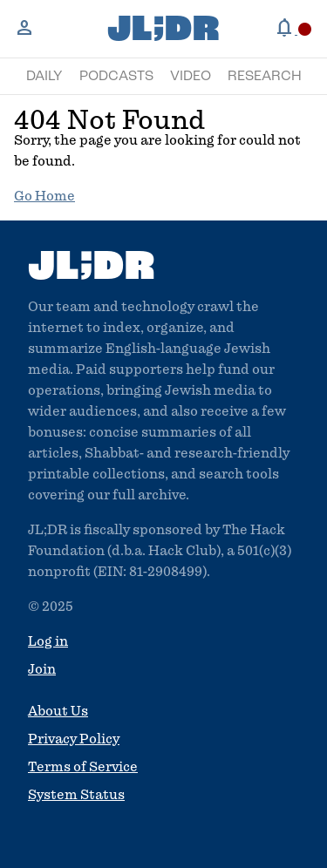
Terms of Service (83, 767)
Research (265, 77)
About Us (58, 711)
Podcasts (116, 77)
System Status (76, 795)
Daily (44, 77)
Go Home (44, 196)
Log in (48, 641)
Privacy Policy (74, 739)
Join (42, 669)
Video (191, 77)
